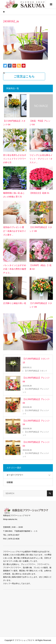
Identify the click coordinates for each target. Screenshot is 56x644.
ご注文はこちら (24, 76)
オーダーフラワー (15, 475)
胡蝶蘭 (10, 482)
